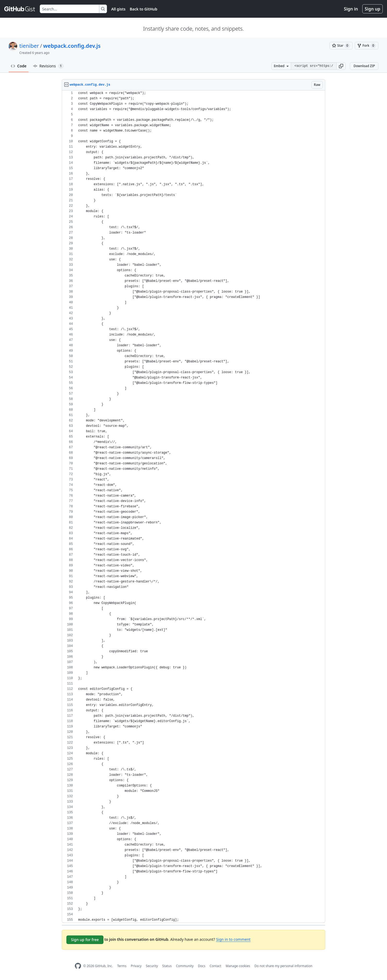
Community (185, 966)
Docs (202, 966)
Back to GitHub (144, 9)
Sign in (351, 9)
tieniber (29, 46)
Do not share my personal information (284, 966)
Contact (215, 966)
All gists (118, 9)
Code (19, 66)
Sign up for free (85, 940)
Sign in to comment (233, 939)
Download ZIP (364, 66)
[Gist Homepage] (20, 9)
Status (167, 966)
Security (152, 966)
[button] (341, 66)
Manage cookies (238, 966)
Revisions (48, 66)
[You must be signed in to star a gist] (341, 46)
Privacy (136, 966)
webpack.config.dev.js (72, 46)
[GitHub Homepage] (78, 966)
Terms (122, 966)
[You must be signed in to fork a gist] (367, 46)
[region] (193, 507)
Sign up (372, 9)
